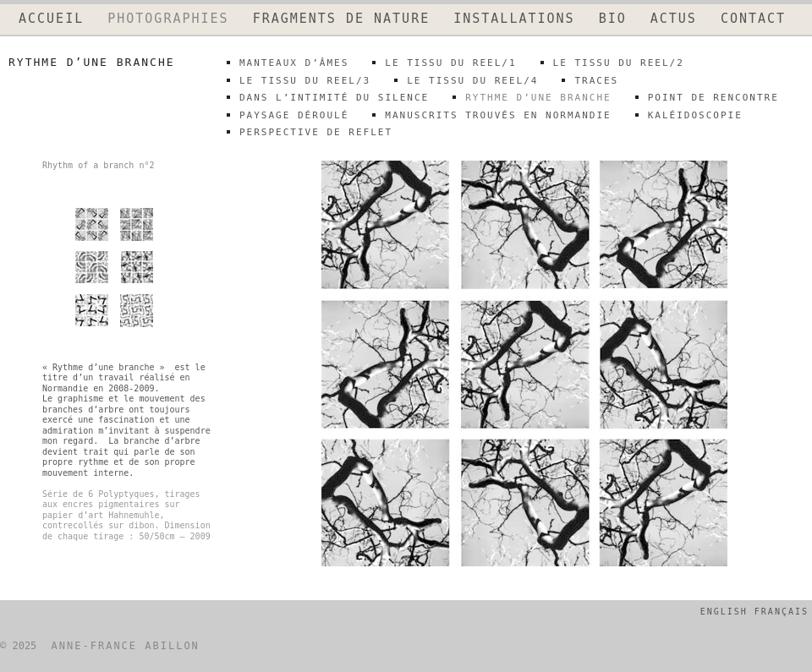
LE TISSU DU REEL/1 (450, 63)
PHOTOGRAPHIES (168, 19)
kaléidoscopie (695, 115)
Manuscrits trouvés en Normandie (498, 115)
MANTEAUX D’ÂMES (294, 63)
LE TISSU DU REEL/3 (305, 81)
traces (596, 81)
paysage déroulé (294, 115)
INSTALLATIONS (514, 19)
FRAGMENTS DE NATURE (342, 19)
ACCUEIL (51, 19)
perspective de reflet (316, 132)
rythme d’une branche (538, 98)
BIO (613, 19)
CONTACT (753, 19)
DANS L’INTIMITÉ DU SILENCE (334, 98)
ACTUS (674, 19)
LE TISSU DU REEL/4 (472, 81)
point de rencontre (713, 98)
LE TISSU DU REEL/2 (619, 63)
